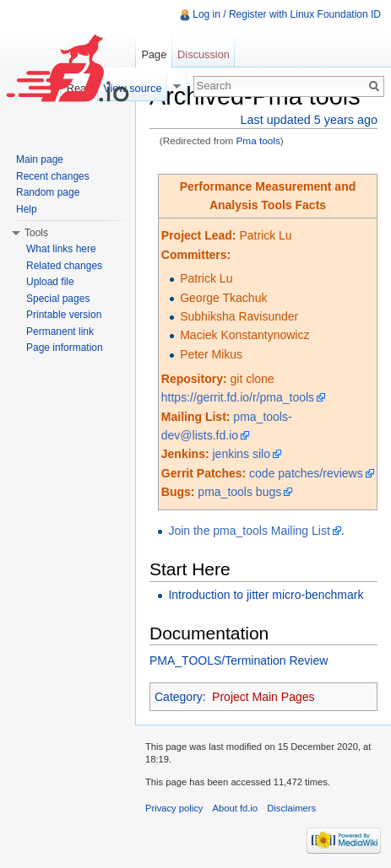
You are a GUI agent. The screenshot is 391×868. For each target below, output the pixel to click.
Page (154, 54)
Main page (40, 159)
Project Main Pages (263, 697)
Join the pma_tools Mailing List (249, 531)
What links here (61, 249)
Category (179, 697)
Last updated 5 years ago (309, 120)
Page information (65, 348)
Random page (48, 192)
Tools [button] (36, 233)
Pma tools (258, 140)
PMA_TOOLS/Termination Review (239, 660)
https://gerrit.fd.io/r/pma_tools (238, 397)
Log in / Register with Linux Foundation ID (287, 14)
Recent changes (53, 176)
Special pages (58, 299)
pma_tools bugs (239, 492)
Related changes (64, 266)
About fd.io (236, 808)
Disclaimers (291, 808)
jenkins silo (242, 454)
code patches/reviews (306, 473)
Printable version (64, 315)
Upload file (50, 282)
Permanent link (60, 332)
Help (27, 209)
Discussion (204, 54)
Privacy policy (174, 808)
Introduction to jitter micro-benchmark (266, 595)
